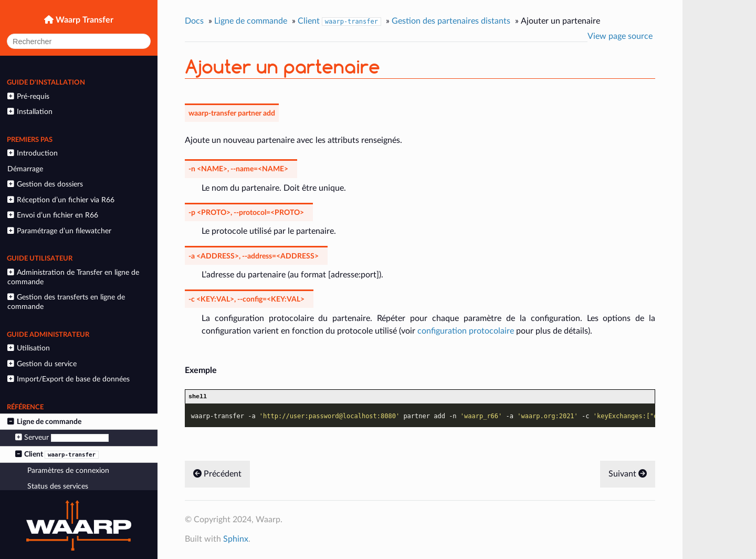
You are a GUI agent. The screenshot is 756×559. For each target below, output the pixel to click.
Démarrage (25, 169)
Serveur (62, 438)
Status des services (58, 486)
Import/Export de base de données (68, 379)
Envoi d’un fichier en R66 (52, 215)
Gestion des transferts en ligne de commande (66, 302)
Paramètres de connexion (68, 470)
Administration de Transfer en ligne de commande (73, 277)
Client (57, 454)
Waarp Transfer (83, 20)
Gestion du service (42, 364)
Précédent (217, 475)
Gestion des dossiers (45, 184)
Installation (30, 112)
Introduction (32, 153)
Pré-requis (28, 96)
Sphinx (236, 540)
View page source (620, 36)
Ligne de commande (44, 422)
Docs (194, 21)
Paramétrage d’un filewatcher (59, 231)
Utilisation (28, 348)
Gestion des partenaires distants (451, 21)
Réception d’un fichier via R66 (61, 200)
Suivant (628, 475)
